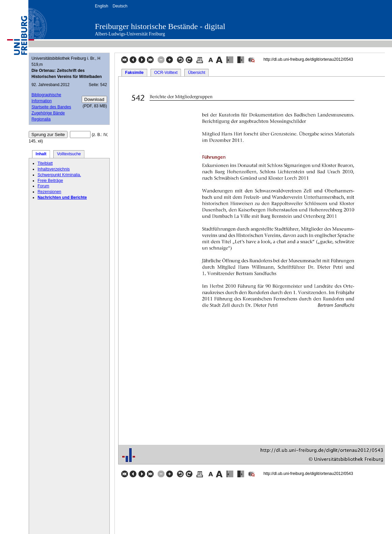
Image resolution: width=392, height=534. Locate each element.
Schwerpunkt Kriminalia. (59, 175)
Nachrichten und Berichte (62, 197)
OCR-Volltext (166, 73)
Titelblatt (45, 163)
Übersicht (197, 73)
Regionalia (41, 119)
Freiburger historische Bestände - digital (160, 26)
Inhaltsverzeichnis (54, 169)
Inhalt (41, 154)
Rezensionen (49, 192)
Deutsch (120, 6)
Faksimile (135, 73)
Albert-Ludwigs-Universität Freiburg (130, 34)
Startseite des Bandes (51, 107)
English (101, 6)
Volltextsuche (69, 154)
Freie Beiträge (50, 181)
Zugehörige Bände (48, 113)
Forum (43, 186)
